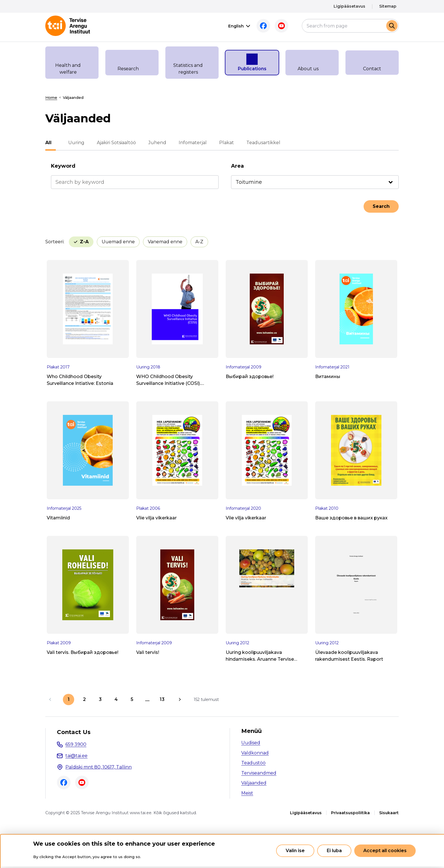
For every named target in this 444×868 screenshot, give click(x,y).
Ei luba (334, 851)
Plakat (222, 143)
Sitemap (388, 6)
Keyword (63, 166)
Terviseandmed (259, 773)
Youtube (273, 26)
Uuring (72, 143)
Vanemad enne (137, 242)
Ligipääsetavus (349, 6)
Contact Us (74, 732)
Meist (247, 793)
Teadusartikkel (259, 143)
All (48, 143)
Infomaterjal (188, 143)
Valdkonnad (255, 753)
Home (51, 97)
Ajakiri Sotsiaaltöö (112, 143)
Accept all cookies (385, 851)
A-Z (171, 242)
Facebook (255, 26)
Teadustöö (253, 763)
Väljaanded (254, 783)
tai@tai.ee (76, 756)
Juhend (153, 143)
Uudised (251, 743)
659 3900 (76, 744)
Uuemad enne (90, 242)
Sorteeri (54, 242)
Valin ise (295, 851)
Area (237, 166)
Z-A (199, 242)
